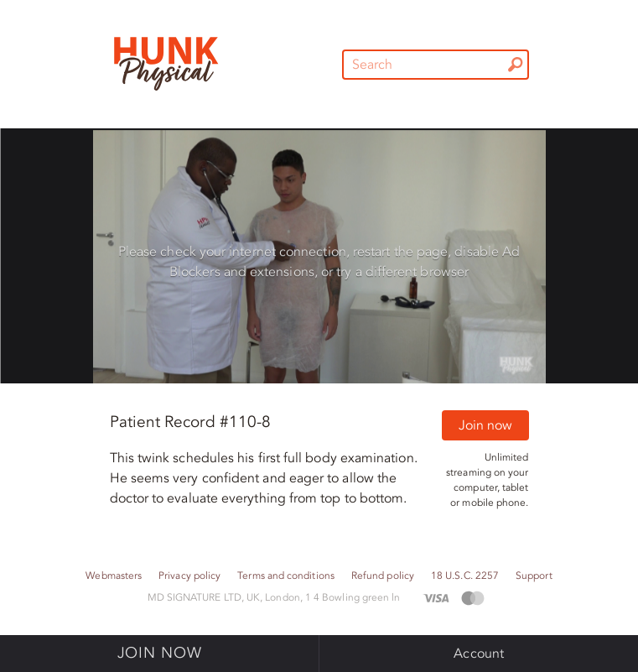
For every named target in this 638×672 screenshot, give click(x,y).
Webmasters (114, 576)
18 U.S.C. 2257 (465, 576)
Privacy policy (189, 576)
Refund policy (383, 576)
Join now (485, 425)
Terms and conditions (286, 576)
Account (479, 654)
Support (534, 576)
